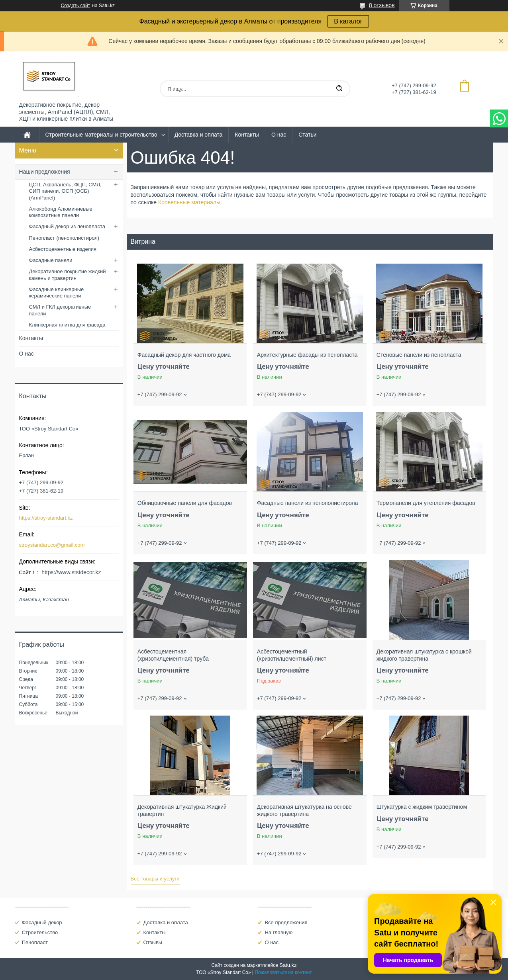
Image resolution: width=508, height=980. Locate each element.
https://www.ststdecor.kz (71, 572)
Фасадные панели (51, 260)
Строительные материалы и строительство (101, 135)
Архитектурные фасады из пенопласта (307, 355)
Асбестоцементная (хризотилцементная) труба (173, 655)
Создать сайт (76, 6)
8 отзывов (382, 5)
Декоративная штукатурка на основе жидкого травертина (304, 810)
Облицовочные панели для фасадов (185, 503)
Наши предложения (45, 172)
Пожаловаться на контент (283, 972)
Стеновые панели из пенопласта (419, 355)
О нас (279, 135)
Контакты (247, 135)
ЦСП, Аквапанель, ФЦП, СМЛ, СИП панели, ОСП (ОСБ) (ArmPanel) (65, 191)
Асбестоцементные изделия (63, 249)
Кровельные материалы (189, 202)
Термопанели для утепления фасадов (426, 503)
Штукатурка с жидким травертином (422, 807)
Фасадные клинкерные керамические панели (57, 292)
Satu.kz (288, 965)
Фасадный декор (42, 922)
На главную (279, 932)
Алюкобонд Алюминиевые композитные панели (61, 212)
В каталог (348, 21)
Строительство (40, 932)
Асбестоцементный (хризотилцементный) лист (292, 655)
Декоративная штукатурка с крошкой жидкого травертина (424, 655)
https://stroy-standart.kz (46, 518)
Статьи (307, 135)
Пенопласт (35, 942)
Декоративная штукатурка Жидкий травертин (182, 810)
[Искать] (339, 89)
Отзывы (153, 942)
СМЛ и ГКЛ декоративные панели (60, 310)
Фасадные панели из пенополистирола (308, 503)
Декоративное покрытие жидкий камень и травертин (68, 275)
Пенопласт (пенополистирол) (64, 238)
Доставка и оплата (199, 135)
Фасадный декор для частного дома (184, 355)
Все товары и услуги (155, 879)
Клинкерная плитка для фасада (67, 325)
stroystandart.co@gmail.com (52, 545)
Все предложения (286, 922)
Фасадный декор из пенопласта (67, 226)
